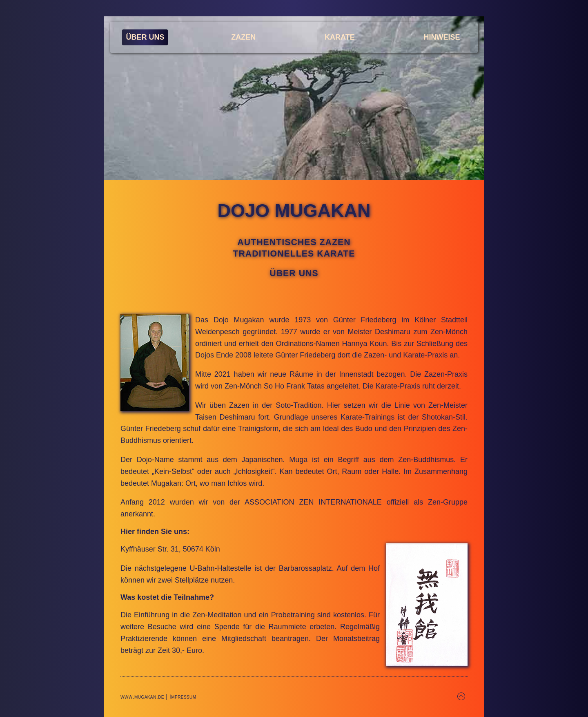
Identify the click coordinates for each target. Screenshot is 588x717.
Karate (340, 37)
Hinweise (442, 37)
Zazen (243, 37)
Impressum (183, 697)
